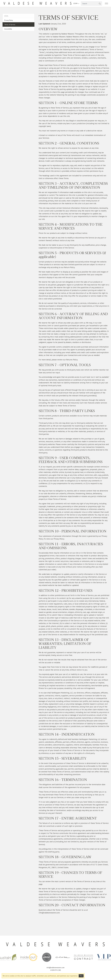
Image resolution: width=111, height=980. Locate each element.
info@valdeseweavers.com (55, 968)
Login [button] (76, 3)
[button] (100, 3)
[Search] (91, 3)
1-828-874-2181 (55, 970)
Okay (81, 976)
